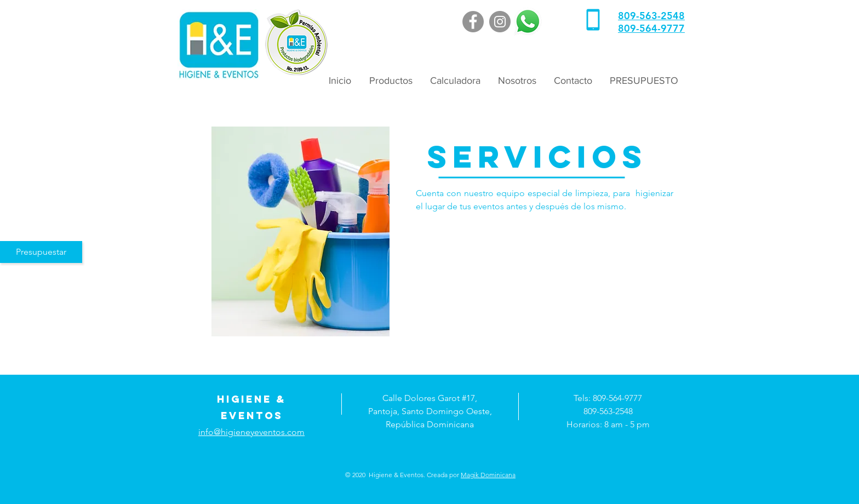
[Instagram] (500, 22)
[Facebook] (473, 22)
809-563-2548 (651, 16)
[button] (390, 81)
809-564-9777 (651, 28)
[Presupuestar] (41, 252)
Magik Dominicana (488, 475)
